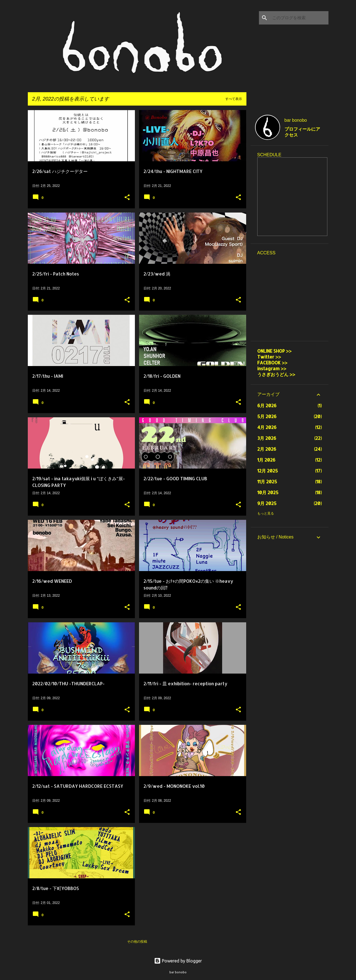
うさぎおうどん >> (279, 374)
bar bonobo (296, 120)
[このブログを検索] (299, 18)
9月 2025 (267, 503)
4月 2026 (267, 427)
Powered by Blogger (178, 961)
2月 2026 (267, 449)
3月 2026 (267, 438)
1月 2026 (266, 460)
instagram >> (272, 368)
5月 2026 (267, 416)
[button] (127, 198)
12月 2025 (268, 471)
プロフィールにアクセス (302, 132)
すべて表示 (234, 99)
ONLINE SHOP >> (274, 351)
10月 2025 (268, 492)
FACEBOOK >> (272, 363)
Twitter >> (269, 357)
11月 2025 (267, 482)
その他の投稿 (137, 941)
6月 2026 (267, 405)
